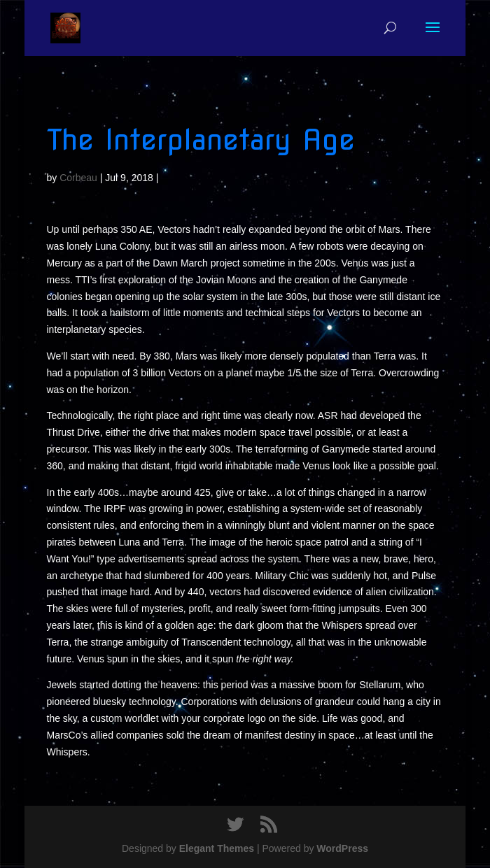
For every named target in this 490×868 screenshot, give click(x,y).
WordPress (342, 848)
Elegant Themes (217, 848)
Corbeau (78, 178)
